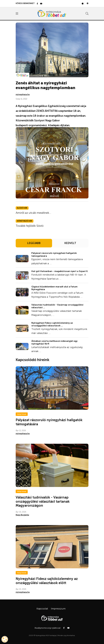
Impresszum (58, 609)
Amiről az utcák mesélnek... (33, 213)
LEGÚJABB (34, 243)
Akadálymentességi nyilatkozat (48, 628)
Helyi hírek (22, 414)
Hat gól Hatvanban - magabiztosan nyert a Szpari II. (60, 271)
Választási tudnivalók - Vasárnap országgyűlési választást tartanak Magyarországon (43, 501)
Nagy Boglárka (22, 515)
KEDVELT (70, 243)
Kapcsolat (42, 609)
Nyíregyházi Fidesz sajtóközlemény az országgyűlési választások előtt (47, 581)
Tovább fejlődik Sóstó (30, 226)
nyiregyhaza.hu (23, 94)
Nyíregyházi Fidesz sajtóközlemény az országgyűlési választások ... (52, 324)
